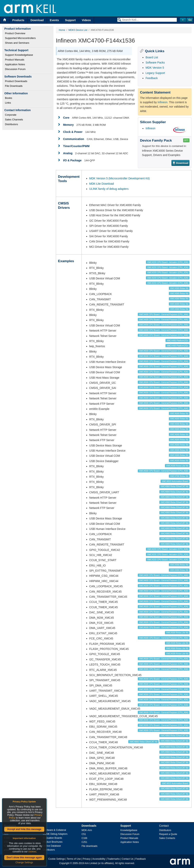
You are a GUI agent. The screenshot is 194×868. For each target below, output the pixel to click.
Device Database (52, 846)
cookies (32, 852)
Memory (68, 125)
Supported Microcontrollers (20, 38)
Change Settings (24, 862)
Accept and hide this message (24, 829)
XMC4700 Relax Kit (179, 476)
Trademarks (113, 859)
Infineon (150, 128)
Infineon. (163, 102)
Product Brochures (53, 842)
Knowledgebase (129, 830)
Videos (86, 20)
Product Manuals (15, 60)
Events (54, 20)
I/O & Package (72, 160)
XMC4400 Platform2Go (177, 340)
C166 (84, 838)
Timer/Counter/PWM (76, 146)
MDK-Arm (87, 830)
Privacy (87, 859)
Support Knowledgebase (19, 55)
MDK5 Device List (78, 30)
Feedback (152, 78)
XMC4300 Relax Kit (179, 288)
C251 (84, 842)
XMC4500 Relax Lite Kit (177, 466)
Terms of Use (74, 859)
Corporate (11, 115)
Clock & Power (73, 132)
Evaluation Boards (52, 838)
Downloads (89, 826)
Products (18, 20)
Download (37, 20)
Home (62, 30)
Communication (74, 139)
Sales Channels (14, 120)
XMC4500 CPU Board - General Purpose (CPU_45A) (164, 351)
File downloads (89, 846)
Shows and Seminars (17, 43)
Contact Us (128, 859)
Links (8, 103)
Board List (152, 57)
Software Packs (155, 62)
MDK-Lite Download (102, 184)
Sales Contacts (167, 838)
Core (66, 118)
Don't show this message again (24, 858)
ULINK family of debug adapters (109, 189)
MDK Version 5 (155, 68)
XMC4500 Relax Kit (179, 413)
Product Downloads (16, 81)
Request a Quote (168, 834)
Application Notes (15, 64)
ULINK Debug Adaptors (55, 834)
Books (9, 98)
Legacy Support (155, 73)
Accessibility (99, 859)
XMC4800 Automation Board (175, 481)
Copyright (64, 863)
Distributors (11, 124)
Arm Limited (91, 863)
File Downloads (14, 86)
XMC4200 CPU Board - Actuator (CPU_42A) (168, 262)
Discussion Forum (15, 69)
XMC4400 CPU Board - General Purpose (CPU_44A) (164, 314)
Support (70, 20)
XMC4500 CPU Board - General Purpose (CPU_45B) (164, 471)
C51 (84, 834)
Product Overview (15, 33)
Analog (68, 153)
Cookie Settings (57, 859)
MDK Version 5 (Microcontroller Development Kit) (119, 178)
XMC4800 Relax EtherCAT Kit (174, 486)
